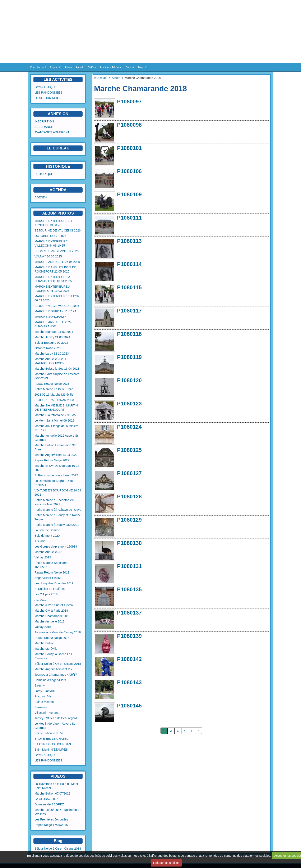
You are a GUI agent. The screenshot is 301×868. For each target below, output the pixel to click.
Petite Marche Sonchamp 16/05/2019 (51, 565)
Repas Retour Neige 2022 (52, 460)
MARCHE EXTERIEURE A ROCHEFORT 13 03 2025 (52, 289)
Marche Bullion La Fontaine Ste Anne (55, 447)
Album (68, 67)
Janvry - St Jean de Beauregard (56, 718)
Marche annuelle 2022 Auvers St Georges (56, 438)
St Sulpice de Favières (50, 589)
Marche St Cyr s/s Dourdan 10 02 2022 (57, 468)
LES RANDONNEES (48, 93)
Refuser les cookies (166, 863)
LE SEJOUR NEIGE (48, 98)
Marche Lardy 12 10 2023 (52, 354)
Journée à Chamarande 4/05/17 (56, 675)
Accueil (102, 78)
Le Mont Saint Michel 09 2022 (54, 420)
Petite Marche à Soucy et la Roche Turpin (58, 517)
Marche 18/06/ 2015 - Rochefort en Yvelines (58, 812)
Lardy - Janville (45, 691)
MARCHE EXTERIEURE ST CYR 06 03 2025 (57, 298)
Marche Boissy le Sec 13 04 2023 (57, 369)
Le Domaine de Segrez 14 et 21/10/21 (54, 483)
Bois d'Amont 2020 (47, 536)
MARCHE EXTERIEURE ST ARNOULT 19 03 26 (53, 223)
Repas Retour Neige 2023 (52, 384)
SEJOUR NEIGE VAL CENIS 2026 (58, 230)
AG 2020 (40, 541)
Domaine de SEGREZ (49, 804)
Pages (54, 67)
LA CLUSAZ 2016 (46, 799)
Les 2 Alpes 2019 (46, 594)
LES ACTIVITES (58, 79)
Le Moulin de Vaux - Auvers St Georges (55, 726)
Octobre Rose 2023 (48, 348)
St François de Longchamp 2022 (56, 475)
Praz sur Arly (43, 696)
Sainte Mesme (44, 702)
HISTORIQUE (58, 166)
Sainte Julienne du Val (49, 733)
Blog (141, 67)
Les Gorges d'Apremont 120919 (56, 547)
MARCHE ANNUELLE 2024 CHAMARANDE (53, 324)
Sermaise (41, 707)
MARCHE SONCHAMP (50, 317)
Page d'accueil (38, 67)
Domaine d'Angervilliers (50, 680)
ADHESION (58, 114)
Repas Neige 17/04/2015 (51, 825)
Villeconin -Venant (47, 713)
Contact (130, 67)
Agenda (80, 67)
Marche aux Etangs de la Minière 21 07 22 (56, 428)
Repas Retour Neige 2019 (52, 572)
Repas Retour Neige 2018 (52, 638)
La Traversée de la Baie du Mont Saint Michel (56, 786)
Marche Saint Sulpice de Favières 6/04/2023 (57, 376)
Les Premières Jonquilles (51, 819)
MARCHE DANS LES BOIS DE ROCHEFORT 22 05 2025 (55, 269)
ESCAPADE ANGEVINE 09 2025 (57, 251)
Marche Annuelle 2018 (49, 621)
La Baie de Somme (47, 530)
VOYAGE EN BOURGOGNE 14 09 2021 (58, 493)
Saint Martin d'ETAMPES (51, 750)
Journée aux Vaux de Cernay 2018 (58, 632)
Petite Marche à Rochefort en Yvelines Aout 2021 (54, 502)
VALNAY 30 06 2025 (48, 256)
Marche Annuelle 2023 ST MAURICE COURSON (52, 361)
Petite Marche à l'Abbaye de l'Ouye (58, 510)
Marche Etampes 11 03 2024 (54, 332)
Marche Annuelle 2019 (49, 552)
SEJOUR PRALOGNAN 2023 (54, 400)
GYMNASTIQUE (46, 87)
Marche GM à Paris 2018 (51, 611)
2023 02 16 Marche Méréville (54, 395)
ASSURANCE (44, 127)
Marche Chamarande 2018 (52, 616)
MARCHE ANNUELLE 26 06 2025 (57, 262)
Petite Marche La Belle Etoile (54, 389)
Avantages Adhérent (111, 67)
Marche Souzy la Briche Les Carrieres (53, 656)
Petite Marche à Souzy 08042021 (57, 525)
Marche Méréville (46, 649)
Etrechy (40, 685)
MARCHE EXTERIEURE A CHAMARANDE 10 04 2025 (53, 279)
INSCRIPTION (44, 121)
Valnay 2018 (43, 627)
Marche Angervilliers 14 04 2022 (56, 455)
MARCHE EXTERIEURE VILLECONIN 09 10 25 (51, 243)
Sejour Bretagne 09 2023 (51, 343)
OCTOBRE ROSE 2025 (50, 236)
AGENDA (41, 197)
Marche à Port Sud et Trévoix (54, 605)
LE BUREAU (58, 148)
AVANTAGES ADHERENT (52, 132)
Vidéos (92, 67)
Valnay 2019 (43, 557)
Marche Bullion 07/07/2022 (52, 793)
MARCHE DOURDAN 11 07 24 (55, 311)
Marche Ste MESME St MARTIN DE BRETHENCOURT (56, 408)
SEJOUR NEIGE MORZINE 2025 (57, 306)
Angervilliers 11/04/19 (49, 578)
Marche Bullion (44, 643)
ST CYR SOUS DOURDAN (53, 744)
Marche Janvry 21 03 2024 (52, 337)
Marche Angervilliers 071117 (54, 669)
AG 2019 (40, 600)
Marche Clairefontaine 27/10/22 (55, 415)
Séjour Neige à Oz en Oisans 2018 (58, 664)
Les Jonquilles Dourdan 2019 (54, 583)
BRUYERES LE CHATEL (51, 739)
